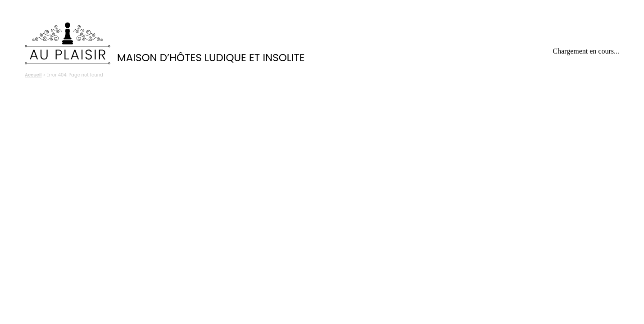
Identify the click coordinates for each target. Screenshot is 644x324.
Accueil (33, 75)
